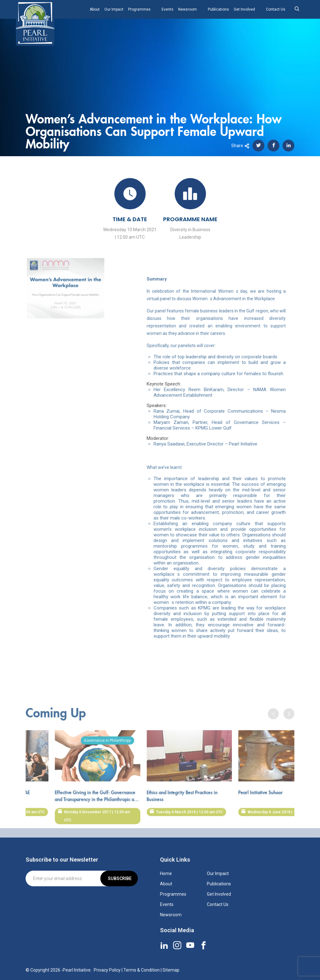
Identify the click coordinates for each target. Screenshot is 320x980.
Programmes (139, 9)
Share (240, 146)
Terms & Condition (142, 970)
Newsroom (187, 9)
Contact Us (276, 9)
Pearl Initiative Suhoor (274, 805)
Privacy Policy (107, 970)
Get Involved (244, 9)
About (95, 9)
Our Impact (114, 9)
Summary (169, 279)
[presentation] (273, 726)
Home (166, 873)
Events (167, 9)
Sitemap (171, 970)
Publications (218, 9)
